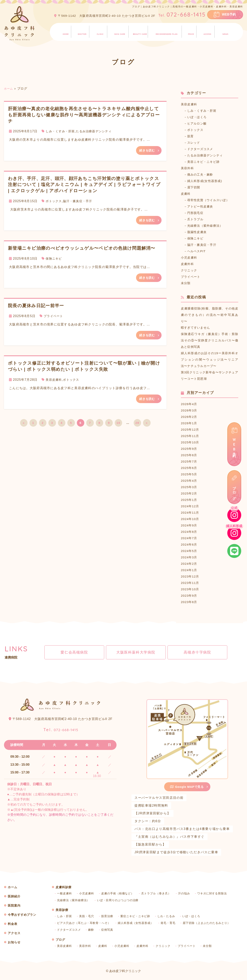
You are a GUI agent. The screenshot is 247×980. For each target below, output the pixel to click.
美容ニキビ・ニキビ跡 (205, 162)
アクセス (209, 31)
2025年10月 (191, 442)
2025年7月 (190, 461)
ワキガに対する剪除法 (218, 893)
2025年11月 (191, 436)
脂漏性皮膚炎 (198, 232)
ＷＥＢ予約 (234, 444)
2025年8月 (190, 455)
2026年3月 (190, 410)
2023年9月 (190, 596)
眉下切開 (195, 187)
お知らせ (227, 31)
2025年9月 (190, 449)
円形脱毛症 (196, 213)
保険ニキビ (54, 259)
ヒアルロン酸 (198, 123)
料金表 (192, 31)
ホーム (64, 31)
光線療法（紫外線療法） (207, 226)
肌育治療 (109, 916)
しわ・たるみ (170, 916)
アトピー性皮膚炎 (202, 206)
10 (118, 425)
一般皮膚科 (65, 893)
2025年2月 (190, 493)
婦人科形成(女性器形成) (207, 181)
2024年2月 (190, 564)
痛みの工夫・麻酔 (202, 175)
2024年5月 (190, 551)
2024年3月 (190, 557)
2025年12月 (191, 430)
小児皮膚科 (190, 258)
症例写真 (109, 930)
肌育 (191, 136)
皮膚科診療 (119, 31)
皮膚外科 (188, 264)
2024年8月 (190, 532)
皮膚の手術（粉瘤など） (120, 893)
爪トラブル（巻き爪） (160, 893)
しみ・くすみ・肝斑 (61, 131)
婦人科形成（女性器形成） (139, 923)
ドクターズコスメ (202, 149)
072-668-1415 (61, 728)
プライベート (54, 317)
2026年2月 (190, 417)
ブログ (234, 491)
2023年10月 (191, 589)
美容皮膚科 (54, 381)
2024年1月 (190, 570)
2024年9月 (190, 525)
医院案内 (99, 31)
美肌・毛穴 (88, 916)
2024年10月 (191, 519)
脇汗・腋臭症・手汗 (80, 201)
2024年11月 (191, 513)
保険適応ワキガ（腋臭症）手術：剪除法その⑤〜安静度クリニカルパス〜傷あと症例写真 (210, 340)
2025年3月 (190, 487)
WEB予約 (229, 14)
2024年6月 (190, 544)
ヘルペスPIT (198, 251)
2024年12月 (191, 506)
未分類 (186, 283)
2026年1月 (190, 423)
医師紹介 (81, 31)
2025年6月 (190, 468)
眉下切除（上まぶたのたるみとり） (213, 923)
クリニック (190, 270)
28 (137, 425)
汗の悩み (189, 893)
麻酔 (92, 930)
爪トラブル (196, 219)
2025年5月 (190, 474)
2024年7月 (190, 538)
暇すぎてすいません (197, 328)
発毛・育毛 (173, 923)
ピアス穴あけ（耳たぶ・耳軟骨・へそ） (85, 923)
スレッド (195, 143)
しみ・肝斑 (65, 916)
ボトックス (54, 201)
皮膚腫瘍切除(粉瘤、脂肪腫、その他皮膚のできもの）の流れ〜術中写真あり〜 (210, 315)
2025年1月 (190, 500)
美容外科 (188, 168)
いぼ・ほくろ (198, 117)
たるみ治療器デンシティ (97, 131)
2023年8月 (190, 602)
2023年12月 (191, 576)
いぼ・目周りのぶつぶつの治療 (120, 900)
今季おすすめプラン (167, 31)
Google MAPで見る (187, 787)
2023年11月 (191, 583)
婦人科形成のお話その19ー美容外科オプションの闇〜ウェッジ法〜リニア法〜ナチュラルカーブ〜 (210, 359)
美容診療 (140, 31)
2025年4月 (190, 481)
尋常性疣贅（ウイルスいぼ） (210, 200)
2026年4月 (190, 404)
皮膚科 (186, 194)
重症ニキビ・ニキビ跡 (138, 916)
